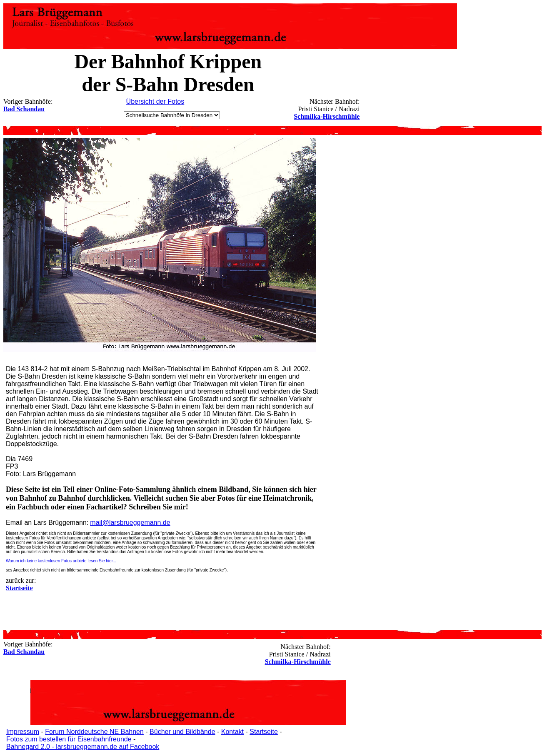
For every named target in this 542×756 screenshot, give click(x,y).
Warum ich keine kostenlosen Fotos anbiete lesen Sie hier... (61, 561)
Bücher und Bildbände (182, 732)
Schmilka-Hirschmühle (327, 116)
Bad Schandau (24, 109)
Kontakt (232, 732)
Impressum (23, 732)
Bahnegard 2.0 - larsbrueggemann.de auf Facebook (83, 747)
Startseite (264, 732)
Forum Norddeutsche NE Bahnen (94, 732)
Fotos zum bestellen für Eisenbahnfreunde (69, 739)
